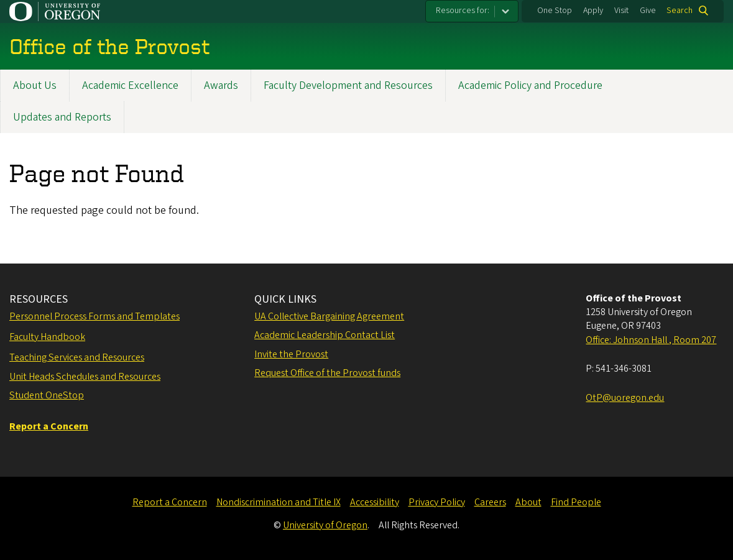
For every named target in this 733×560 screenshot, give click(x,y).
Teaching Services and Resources (77, 357)
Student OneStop (47, 395)
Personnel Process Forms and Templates (95, 316)
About (528, 502)
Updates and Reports (62, 117)
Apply (593, 11)
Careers (490, 502)
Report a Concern (170, 502)
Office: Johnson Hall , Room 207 (651, 340)
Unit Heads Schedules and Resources (85, 377)
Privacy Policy (437, 502)
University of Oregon (325, 525)
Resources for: (463, 11)
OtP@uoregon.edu (625, 398)
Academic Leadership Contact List (325, 335)
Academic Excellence (130, 85)
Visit (621, 11)
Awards (221, 85)
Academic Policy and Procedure (530, 85)
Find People (576, 502)
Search (680, 11)
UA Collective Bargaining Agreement (329, 316)
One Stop (555, 11)
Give (648, 11)
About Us (35, 85)
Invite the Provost (291, 354)
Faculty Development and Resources (348, 85)
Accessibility (375, 502)
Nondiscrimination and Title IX (279, 502)
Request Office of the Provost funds (327, 373)
